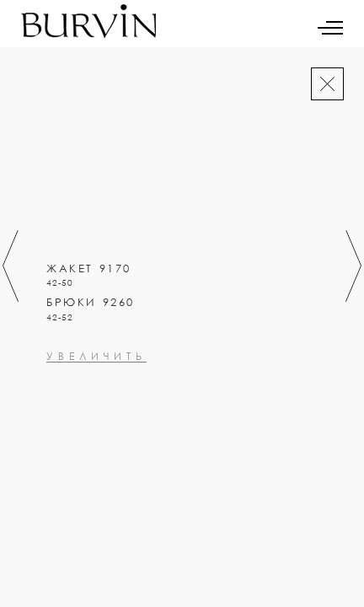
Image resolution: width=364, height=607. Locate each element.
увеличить (96, 430)
